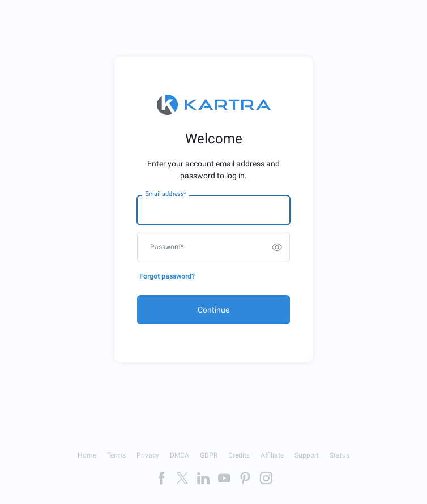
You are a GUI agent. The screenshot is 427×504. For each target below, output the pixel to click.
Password (167, 247)
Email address (165, 194)
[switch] (277, 247)
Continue (213, 310)
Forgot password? (167, 276)
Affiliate (272, 455)
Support (307, 455)
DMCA (180, 455)
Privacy (148, 455)
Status (340, 455)
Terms (116, 455)
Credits (239, 455)
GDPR (209, 455)
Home (87, 455)
